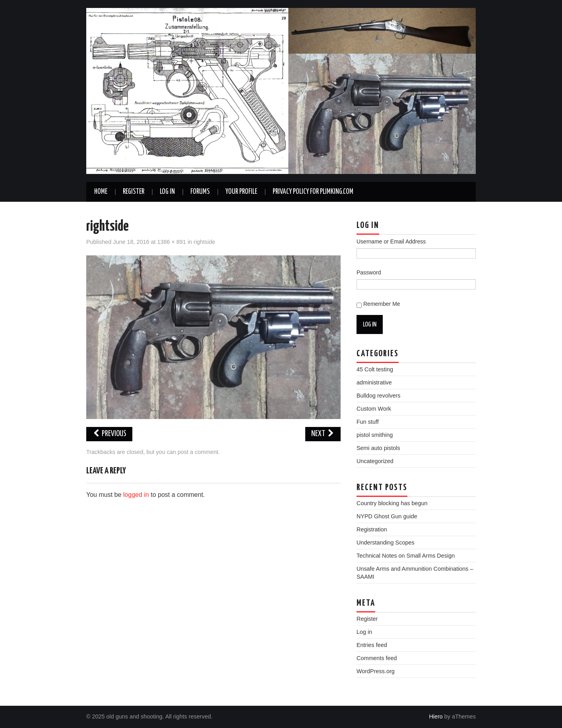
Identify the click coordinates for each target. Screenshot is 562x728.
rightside (204, 242)
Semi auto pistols (378, 448)
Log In (167, 192)
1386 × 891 (171, 242)
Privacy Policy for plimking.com (313, 192)
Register (134, 192)
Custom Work (374, 409)
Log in (364, 632)
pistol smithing (375, 435)
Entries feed (372, 645)
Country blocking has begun (392, 503)
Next (323, 434)
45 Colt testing (375, 369)
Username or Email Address (391, 241)
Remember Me (382, 304)
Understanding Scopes (386, 543)
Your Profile (241, 192)
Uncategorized (375, 461)
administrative (374, 382)
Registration (372, 529)
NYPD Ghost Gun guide (387, 516)
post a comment (198, 452)
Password (369, 272)
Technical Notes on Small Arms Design (406, 556)
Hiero (436, 716)
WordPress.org (376, 671)
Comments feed (377, 658)
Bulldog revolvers (378, 396)
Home (101, 192)
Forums (200, 192)
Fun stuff (368, 422)
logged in (136, 495)
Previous (109, 434)
